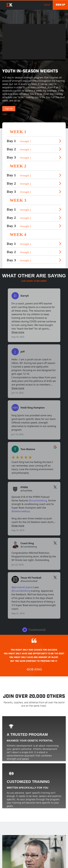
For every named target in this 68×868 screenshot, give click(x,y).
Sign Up (9, 109)
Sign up (60, 5)
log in (47, 5)
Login (5, 114)
